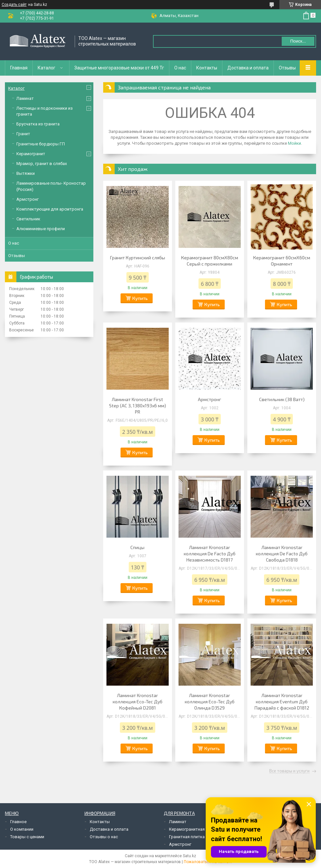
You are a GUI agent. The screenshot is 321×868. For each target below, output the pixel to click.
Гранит (23, 134)
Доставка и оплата (248, 68)
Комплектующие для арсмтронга (50, 209)
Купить (140, 298)
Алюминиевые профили (41, 229)
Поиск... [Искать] (298, 41)
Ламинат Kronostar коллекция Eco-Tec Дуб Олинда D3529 (210, 702)
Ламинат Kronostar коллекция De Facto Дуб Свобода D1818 (282, 554)
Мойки (294, 143)
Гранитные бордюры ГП (41, 144)
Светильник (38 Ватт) (282, 399)
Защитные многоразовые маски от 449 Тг (119, 68)
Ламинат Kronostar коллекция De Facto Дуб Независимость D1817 (210, 554)
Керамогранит (31, 154)
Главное (18, 822)
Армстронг (209, 399)
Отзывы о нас (104, 837)
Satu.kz (189, 856)
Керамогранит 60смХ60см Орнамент (282, 261)
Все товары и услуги (289, 771)
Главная (19, 68)
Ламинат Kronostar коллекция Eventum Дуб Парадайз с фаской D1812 (282, 702)
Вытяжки (26, 173)
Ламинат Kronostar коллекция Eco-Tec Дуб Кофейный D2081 (138, 702)
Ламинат (25, 98)
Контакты (207, 68)
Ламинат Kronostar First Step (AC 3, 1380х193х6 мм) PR (138, 406)
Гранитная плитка (187, 837)
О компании (22, 829)
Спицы (137, 547)
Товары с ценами (27, 837)
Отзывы (287, 68)
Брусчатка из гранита (38, 124)
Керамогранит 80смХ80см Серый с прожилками (210, 261)
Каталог (47, 68)
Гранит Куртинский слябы (138, 258)
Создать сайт (14, 5)
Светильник (28, 219)
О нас (180, 68)
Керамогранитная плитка (194, 829)
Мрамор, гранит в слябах (42, 164)
